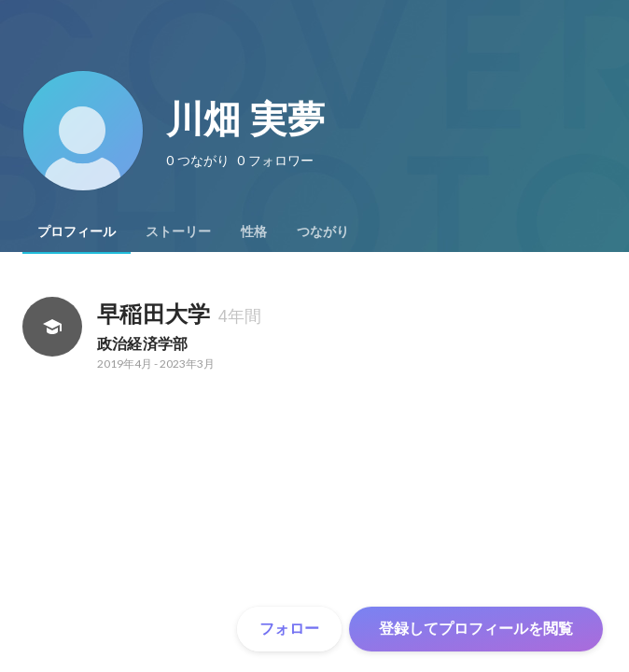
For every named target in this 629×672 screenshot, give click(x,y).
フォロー (289, 629)
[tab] (77, 231)
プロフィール (77, 231)
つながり (323, 231)
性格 (254, 231)
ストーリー (178, 231)
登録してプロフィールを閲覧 (476, 629)
